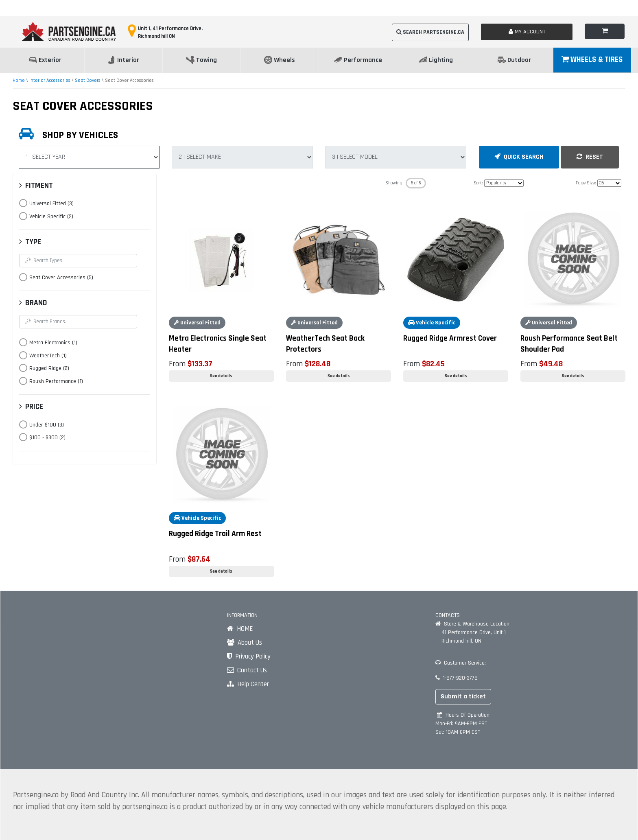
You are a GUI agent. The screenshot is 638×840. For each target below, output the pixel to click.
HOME (240, 629)
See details (221, 376)
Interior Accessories (50, 80)
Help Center (248, 684)
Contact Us (247, 670)
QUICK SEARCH (519, 157)
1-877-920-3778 (457, 678)
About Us (245, 643)
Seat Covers (88, 80)
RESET (590, 157)
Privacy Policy (249, 656)
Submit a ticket (463, 697)
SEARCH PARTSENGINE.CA (430, 32)
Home (19, 80)
